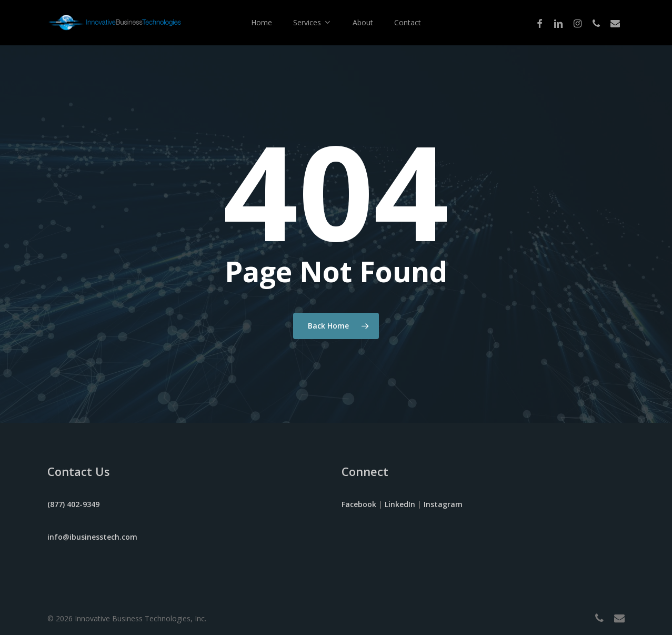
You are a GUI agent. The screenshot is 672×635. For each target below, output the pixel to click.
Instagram (443, 504)
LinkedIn (400, 504)
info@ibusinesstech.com (92, 537)
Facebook (359, 504)
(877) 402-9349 (73, 504)
